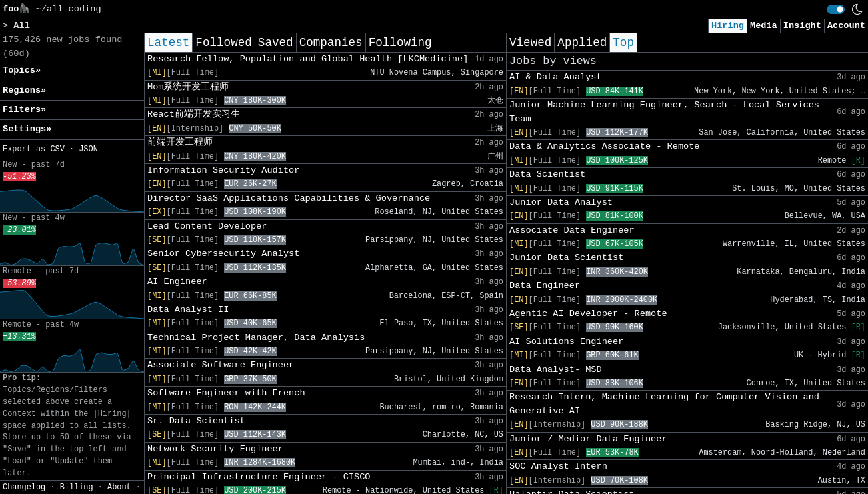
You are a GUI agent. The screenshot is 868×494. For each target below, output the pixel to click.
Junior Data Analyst (561, 202)
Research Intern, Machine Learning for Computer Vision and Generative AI (664, 404)
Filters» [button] (24, 110)
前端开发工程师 (180, 142)
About (119, 487)
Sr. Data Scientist (196, 421)
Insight (802, 26)
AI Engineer (177, 282)
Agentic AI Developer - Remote (588, 314)
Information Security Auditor (223, 170)
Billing (77, 487)
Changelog (24, 487)
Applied (582, 43)
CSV (57, 149)
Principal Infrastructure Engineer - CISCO (259, 477)
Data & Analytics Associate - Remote (605, 146)
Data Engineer (545, 286)
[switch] (836, 9)
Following (400, 43)
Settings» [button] (27, 129)
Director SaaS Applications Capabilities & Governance (289, 198)
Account (846, 26)
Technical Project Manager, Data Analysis (256, 338)
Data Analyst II (188, 310)
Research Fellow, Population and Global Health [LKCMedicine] (308, 59)
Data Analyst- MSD (556, 370)
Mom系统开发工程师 (188, 87)
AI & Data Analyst (556, 77)
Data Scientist (547, 174)
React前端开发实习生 (194, 114)
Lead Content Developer (207, 226)
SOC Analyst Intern (558, 466)
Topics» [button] (22, 70)
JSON (88, 149)
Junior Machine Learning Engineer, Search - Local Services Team (664, 112)
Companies (331, 43)
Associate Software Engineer (221, 365)
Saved (276, 43)
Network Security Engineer (215, 449)
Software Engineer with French (226, 393)
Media (764, 26)
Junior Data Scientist (566, 258)
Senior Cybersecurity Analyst (223, 254)
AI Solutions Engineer (566, 342)
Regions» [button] (24, 90)
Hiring (728, 26)
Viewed (530, 43)
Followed (223, 43)
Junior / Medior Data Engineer (588, 439)
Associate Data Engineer (572, 230)
